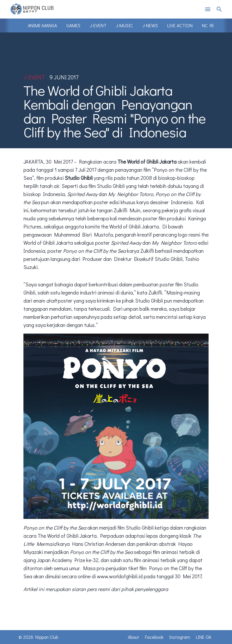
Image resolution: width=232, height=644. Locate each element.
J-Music (124, 25)
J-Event (98, 25)
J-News (150, 25)
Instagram (180, 637)
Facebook (154, 637)
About (134, 637)
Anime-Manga (42, 25)
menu (208, 9)
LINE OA (204, 637)
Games (73, 25)
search (219, 9)
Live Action (180, 25)
